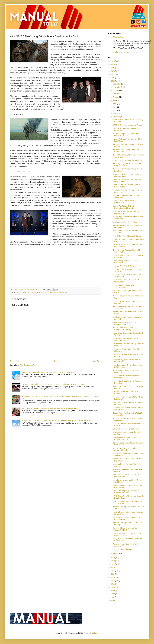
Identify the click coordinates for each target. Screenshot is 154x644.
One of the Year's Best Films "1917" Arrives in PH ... (126, 545)
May (115, 107)
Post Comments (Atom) (29, 365)
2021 (113, 78)
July (115, 100)
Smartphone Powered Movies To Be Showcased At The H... (126, 377)
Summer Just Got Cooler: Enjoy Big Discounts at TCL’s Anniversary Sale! (49, 372)
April (115, 110)
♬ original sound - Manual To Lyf (125, 52)
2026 (113, 61)
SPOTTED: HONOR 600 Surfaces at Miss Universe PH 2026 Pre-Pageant (49, 408)
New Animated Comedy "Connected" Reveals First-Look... (126, 151)
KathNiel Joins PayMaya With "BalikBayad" (124, 202)
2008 (113, 594)
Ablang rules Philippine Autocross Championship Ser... (125, 438)
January (116, 553)
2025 (113, 64)
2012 (113, 581)
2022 (113, 74)
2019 (113, 558)
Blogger (96, 633)
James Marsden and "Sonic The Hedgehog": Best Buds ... (124, 323)
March (115, 113)
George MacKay (43, 293)
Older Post (96, 361)
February (116, 117)
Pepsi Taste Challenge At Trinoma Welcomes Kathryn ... (125, 339)
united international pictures (58, 293)
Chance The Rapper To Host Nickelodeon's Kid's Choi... (123, 207)
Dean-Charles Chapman (28, 293)
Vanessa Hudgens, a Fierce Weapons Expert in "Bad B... (127, 534)
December (117, 84)
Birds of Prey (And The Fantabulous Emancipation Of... (126, 449)
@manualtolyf (118, 37)
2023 (113, 71)
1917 (18, 293)
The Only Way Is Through (122, 549)
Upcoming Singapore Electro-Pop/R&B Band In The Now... (127, 165)
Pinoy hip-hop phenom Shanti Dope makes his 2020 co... (126, 135)
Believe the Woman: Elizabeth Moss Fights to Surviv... (126, 175)
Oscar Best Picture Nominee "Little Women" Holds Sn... (125, 529)
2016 (113, 567)
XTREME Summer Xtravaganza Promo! (127, 125)
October (116, 90)
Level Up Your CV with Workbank (125, 266)
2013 (113, 577)
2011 (113, 584)
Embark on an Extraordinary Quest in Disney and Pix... (126, 186)
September (117, 94)
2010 (113, 587)
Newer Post (15, 361)
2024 (113, 68)
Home (56, 361)
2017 (113, 564)
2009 (113, 591)
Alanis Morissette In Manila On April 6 (127, 429)
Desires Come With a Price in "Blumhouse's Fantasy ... (124, 329)
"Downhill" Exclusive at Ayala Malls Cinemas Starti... (125, 393)
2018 (113, 561)
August (116, 97)
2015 (113, 571)
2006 (113, 600)
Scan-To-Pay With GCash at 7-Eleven (127, 236)
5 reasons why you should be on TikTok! (127, 160)
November (117, 87)
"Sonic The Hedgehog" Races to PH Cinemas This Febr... (126, 492)
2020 (113, 81)
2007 (113, 597)
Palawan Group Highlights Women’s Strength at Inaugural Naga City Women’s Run (53, 384)
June (115, 104)
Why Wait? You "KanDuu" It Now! (125, 222)
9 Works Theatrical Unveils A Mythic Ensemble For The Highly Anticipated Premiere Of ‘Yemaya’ (58, 421)
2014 (113, 574)
